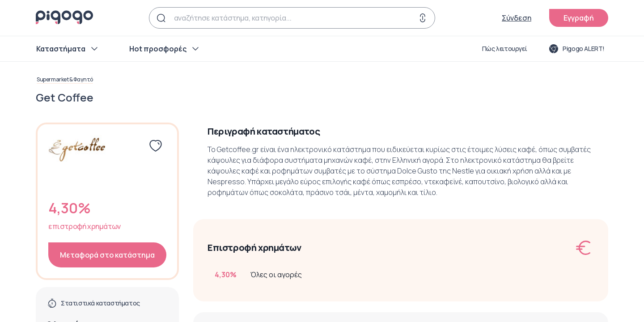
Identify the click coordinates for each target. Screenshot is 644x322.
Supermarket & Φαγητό (65, 80)
